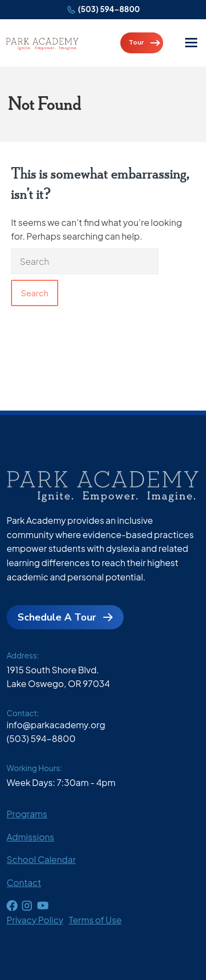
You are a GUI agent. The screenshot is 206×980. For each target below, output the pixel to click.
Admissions (30, 837)
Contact (24, 882)
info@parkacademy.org (56, 725)
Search (35, 293)
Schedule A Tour (57, 617)
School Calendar (41, 859)
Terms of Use (95, 920)
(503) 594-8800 (109, 9)
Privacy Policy (35, 920)
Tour (136, 42)
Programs (27, 814)
